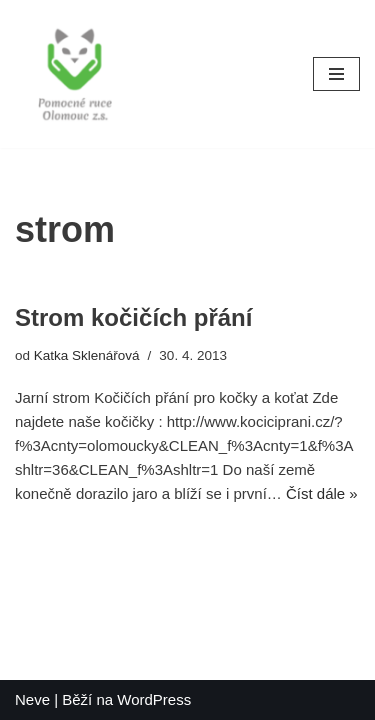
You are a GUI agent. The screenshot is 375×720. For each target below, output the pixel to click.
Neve (32, 699)
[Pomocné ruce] (75, 74)
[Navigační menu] (336, 74)
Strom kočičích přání (133, 317)
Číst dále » (322, 493)
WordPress (154, 699)
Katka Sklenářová (87, 355)
